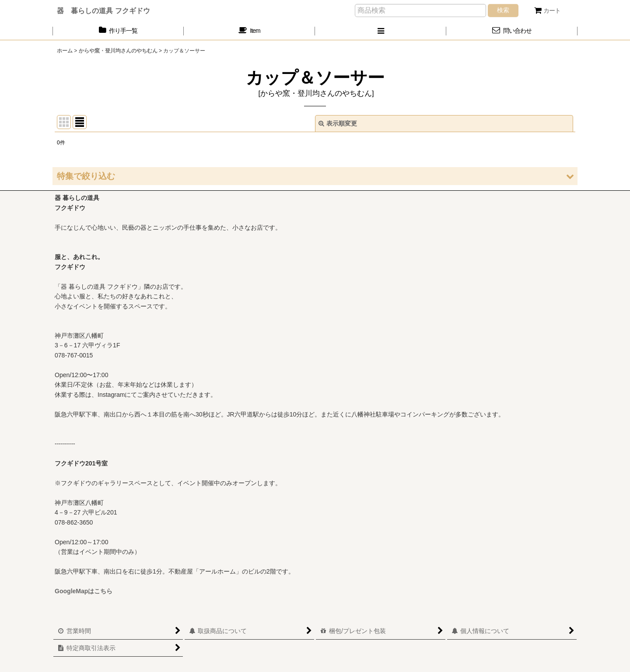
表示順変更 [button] (338, 123)
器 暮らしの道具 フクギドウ (103, 10)
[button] (381, 31)
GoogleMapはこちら (84, 591)
